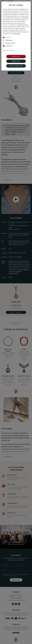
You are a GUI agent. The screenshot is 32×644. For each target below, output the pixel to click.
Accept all (16, 57)
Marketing (9, 40)
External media (10, 43)
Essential (8, 38)
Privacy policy (16, 34)
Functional (9, 46)
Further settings (9, 51)
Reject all (16, 61)
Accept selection (16, 66)
